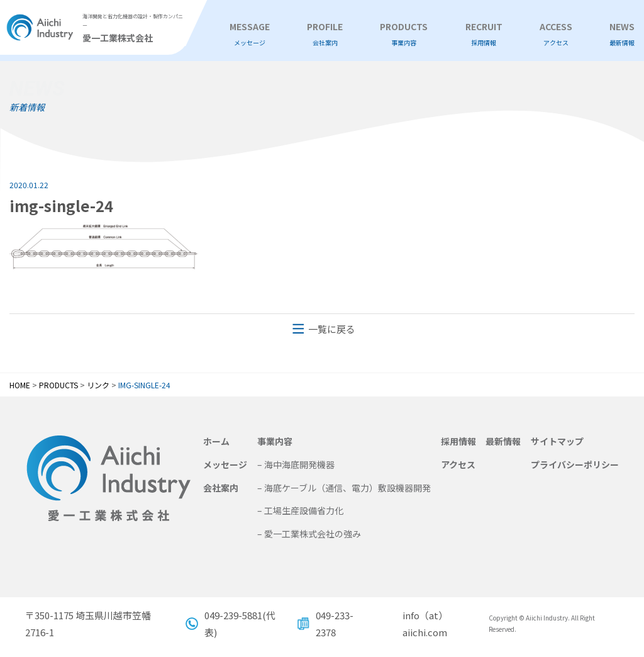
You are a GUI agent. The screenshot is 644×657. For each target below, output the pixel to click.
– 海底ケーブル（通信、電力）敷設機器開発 (344, 488)
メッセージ (225, 464)
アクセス (458, 464)
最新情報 (503, 441)
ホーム (216, 441)
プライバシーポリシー (575, 464)
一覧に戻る (332, 329)
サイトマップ (557, 441)
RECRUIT (484, 34)
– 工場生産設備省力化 (300, 510)
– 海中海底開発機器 (296, 464)
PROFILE (325, 34)
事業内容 (275, 441)
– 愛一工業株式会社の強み (309, 534)
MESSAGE (250, 34)
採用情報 (458, 441)
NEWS (622, 34)
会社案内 (221, 488)
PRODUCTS (404, 34)
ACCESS (556, 34)
